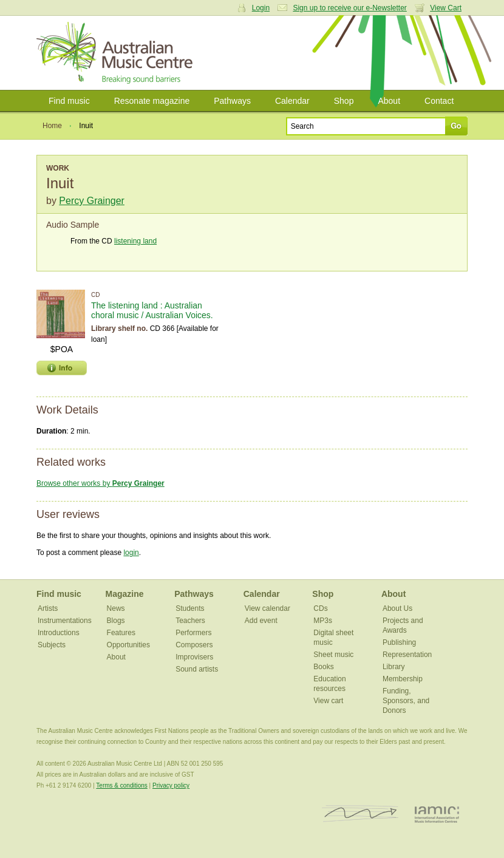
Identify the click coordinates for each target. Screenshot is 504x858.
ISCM (360, 814)
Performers (193, 633)
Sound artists (197, 669)
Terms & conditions (121, 785)
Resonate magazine (152, 101)
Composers (194, 645)
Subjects (52, 645)
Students (190, 608)
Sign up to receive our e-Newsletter (349, 8)
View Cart (446, 8)
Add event (261, 621)
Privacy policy (171, 785)
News (116, 608)
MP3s (323, 621)
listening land (135, 241)
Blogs (116, 621)
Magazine (125, 594)
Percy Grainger (92, 201)
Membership (403, 679)
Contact (439, 101)
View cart (328, 701)
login (131, 553)
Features (121, 633)
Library (394, 667)
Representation (407, 655)
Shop (344, 101)
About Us (397, 608)
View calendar (267, 608)
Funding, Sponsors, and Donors (406, 701)
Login (261, 8)
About (389, 101)
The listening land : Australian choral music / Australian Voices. (152, 310)
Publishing (399, 642)
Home (52, 126)
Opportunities (128, 645)
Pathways (232, 101)
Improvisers (194, 657)
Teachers (190, 621)
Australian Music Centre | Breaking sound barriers (117, 53)
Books (323, 667)
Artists (48, 608)
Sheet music (333, 655)
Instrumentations (65, 621)
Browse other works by (100, 483)
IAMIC (437, 814)
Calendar (292, 101)
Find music (69, 101)
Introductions (59, 633)
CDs (320, 608)
